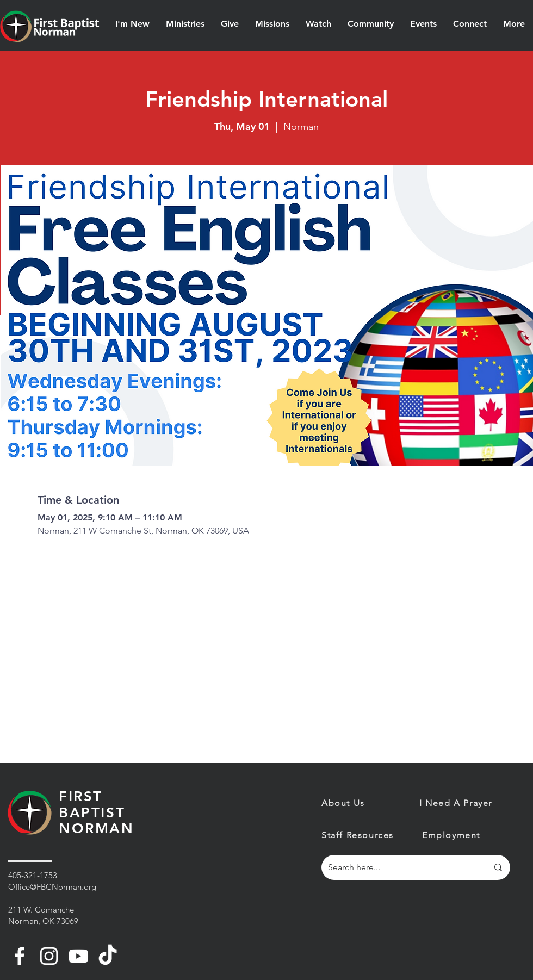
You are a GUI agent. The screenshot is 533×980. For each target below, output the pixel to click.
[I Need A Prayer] (465, 803)
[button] (132, 24)
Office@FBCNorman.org (52, 887)
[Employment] (461, 835)
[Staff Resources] (360, 835)
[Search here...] (400, 867)
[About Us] (389, 803)
